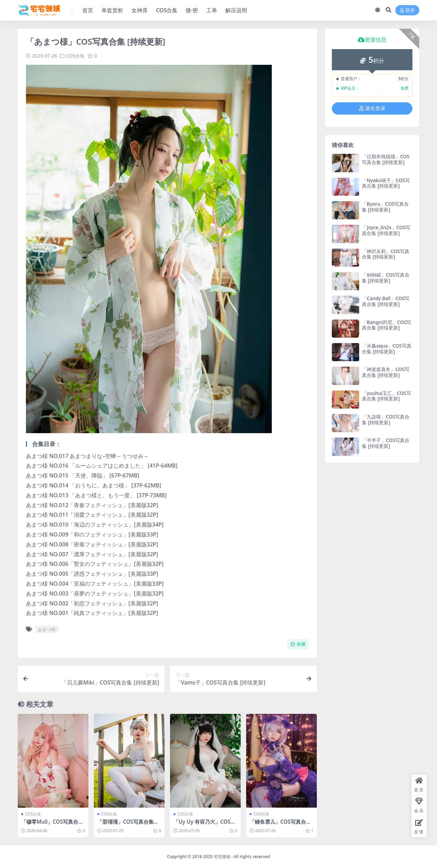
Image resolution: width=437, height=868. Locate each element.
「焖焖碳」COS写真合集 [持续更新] (386, 278)
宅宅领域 (222, 857)
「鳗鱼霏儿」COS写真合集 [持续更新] (280, 825)
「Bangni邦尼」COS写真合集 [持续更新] (386, 325)
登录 (407, 10)
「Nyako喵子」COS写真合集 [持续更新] (386, 183)
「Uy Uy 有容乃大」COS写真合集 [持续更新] (205, 825)
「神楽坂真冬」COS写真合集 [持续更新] (386, 372)
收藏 (298, 644)
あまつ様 (47, 629)
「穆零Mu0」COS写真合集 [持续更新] (52, 825)
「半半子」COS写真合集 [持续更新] (386, 443)
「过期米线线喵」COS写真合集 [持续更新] (386, 159)
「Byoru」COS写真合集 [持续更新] (385, 207)
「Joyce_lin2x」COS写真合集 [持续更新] (386, 230)
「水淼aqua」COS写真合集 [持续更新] (387, 349)
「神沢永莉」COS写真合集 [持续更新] (386, 254)
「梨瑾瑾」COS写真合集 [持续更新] (125, 825)
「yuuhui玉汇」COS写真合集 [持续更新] (386, 396)
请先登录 (372, 108)
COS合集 (75, 56)
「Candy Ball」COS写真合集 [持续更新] (386, 301)
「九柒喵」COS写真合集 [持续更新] (386, 420)
